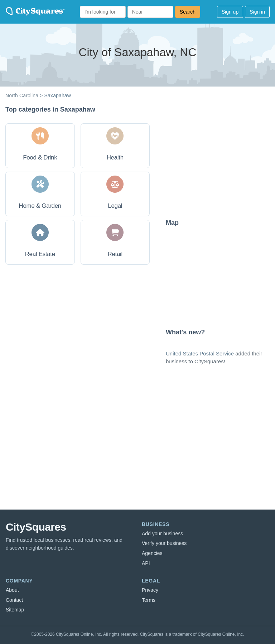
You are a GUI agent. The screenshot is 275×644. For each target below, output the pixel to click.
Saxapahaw (58, 95)
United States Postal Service (200, 353)
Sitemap (15, 610)
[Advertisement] (219, 159)
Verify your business (164, 543)
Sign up (230, 12)
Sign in (257, 12)
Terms (149, 600)
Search (188, 12)
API (146, 563)
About (12, 590)
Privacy (150, 590)
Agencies (152, 553)
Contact (14, 600)
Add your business (162, 534)
